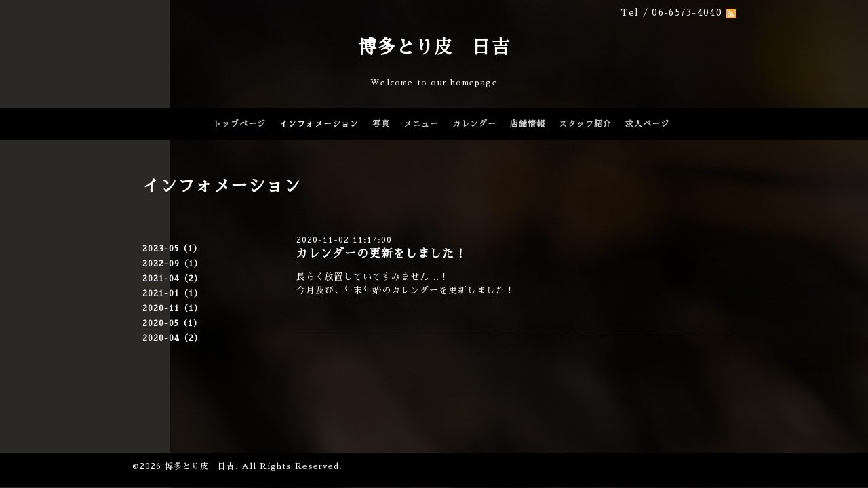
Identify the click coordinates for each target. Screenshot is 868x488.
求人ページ (647, 124)
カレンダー (474, 124)
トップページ (239, 124)
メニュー (421, 124)
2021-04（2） (173, 279)
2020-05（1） (172, 323)
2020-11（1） (173, 308)
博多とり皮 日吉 (434, 47)
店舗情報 (528, 124)
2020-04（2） (173, 338)
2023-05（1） (172, 249)
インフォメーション (319, 124)
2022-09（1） (173, 264)
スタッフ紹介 (585, 124)
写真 (381, 124)
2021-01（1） (173, 293)
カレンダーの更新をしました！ (381, 254)
